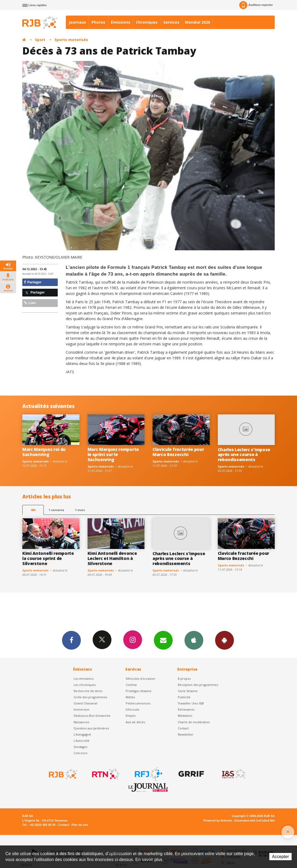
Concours (80, 753)
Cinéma (131, 685)
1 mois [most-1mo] (80, 510)
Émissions (121, 22)
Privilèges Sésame (139, 691)
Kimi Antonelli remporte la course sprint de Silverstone (48, 558)
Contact (183, 728)
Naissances (81, 722)
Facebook (71, 640)
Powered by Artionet (218, 820)
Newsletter (186, 734)
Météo (130, 697)
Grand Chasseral (85, 703)
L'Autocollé (82, 741)
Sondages (80, 747)
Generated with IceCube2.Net (255, 820)
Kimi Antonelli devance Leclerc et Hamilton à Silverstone (112, 558)
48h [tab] (33, 510)
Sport (40, 40)
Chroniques (147, 22)
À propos (184, 679)
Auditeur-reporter (256, 5)
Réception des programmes (198, 685)
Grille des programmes (90, 697)
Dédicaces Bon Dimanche (92, 716)
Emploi (131, 716)
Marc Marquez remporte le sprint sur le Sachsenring (113, 454)
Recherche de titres (88, 691)
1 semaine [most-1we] (56, 510)
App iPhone (194, 640)
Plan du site (80, 825)
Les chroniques (85, 685)
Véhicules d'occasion (140, 679)
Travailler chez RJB (191, 703)
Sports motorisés (71, 40)
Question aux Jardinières (91, 728)
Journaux (77, 22)
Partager (33, 282)
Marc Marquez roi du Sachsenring (44, 452)
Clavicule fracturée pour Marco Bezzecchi (178, 452)
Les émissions (84, 679)
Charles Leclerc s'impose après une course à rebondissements (244, 455)
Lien (30, 303)
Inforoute (133, 709)
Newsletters (163, 640)
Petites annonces (138, 703)
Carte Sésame (188, 691)
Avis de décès (135, 722)
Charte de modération (194, 722)
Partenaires (186, 709)
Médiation (185, 716)
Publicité (184, 697)
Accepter (280, 857)
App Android (224, 640)
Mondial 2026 (198, 22)
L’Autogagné (82, 734)
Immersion (82, 709)
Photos (98, 22)
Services (171, 22)
